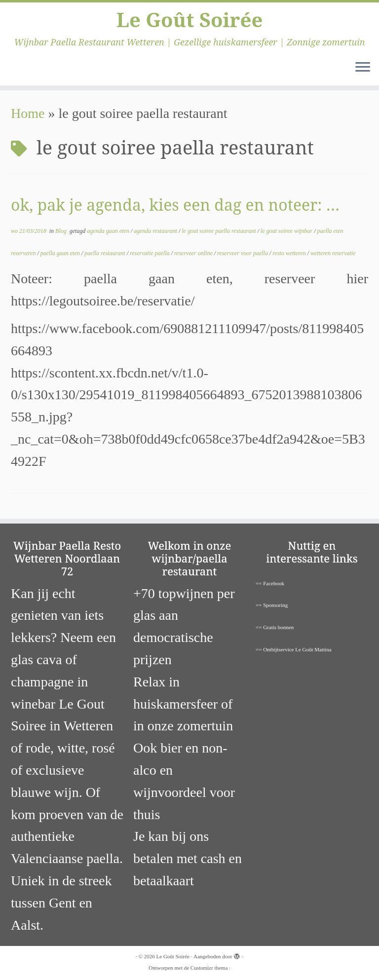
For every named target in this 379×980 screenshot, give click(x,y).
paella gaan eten (61, 253)
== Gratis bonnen (275, 627)
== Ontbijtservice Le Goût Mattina (294, 649)
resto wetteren (290, 253)
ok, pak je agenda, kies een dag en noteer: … (175, 205)
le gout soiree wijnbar (287, 231)
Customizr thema (209, 968)
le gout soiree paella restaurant (219, 231)
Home (28, 113)
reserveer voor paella (243, 253)
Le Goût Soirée (190, 20)
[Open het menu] (363, 68)
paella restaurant (106, 253)
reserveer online (194, 253)
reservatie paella (151, 253)
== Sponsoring (272, 605)
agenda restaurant (156, 231)
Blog (62, 231)
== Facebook (270, 583)
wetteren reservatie (333, 253)
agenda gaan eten (109, 231)
